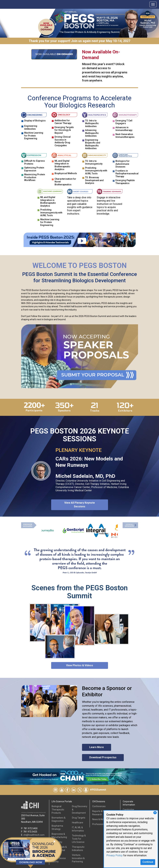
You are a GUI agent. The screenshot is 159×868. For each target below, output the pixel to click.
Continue (148, 862)
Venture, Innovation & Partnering (78, 858)
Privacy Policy (114, 855)
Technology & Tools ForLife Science (79, 839)
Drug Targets (79, 818)
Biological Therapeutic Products (58, 810)
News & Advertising (102, 819)
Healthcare (78, 823)
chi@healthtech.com (34, 835)
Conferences (99, 806)
